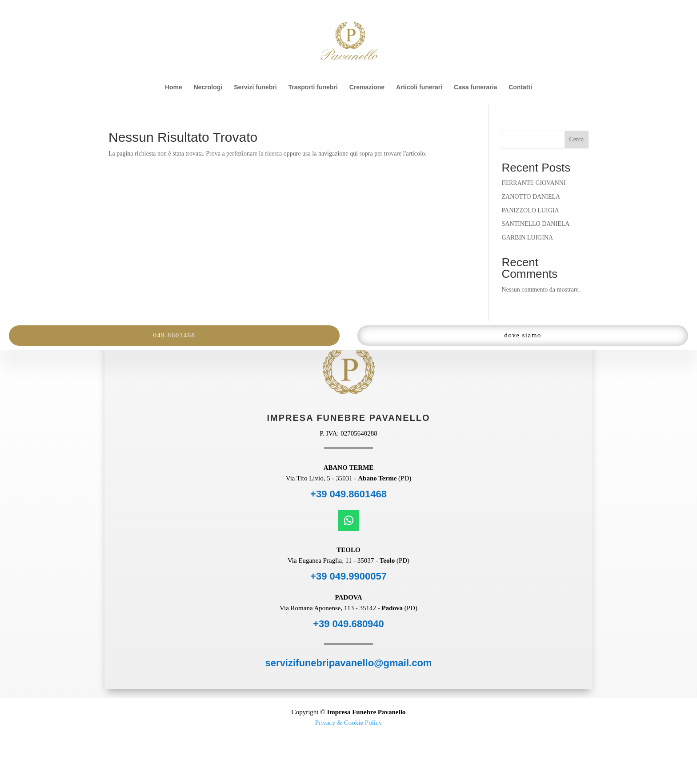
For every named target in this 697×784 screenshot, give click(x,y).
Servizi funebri (255, 87)
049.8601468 (174, 335)
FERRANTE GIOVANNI (534, 183)
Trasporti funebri (313, 87)
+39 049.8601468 (348, 494)
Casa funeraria (475, 87)
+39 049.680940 (348, 624)
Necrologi (208, 87)
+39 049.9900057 (348, 576)
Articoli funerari (419, 87)
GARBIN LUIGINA (528, 238)
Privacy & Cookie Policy (348, 723)
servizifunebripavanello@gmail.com (349, 663)
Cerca (577, 139)
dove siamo (523, 335)
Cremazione (367, 87)
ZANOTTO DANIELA (531, 197)
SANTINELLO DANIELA (536, 224)
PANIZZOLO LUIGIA (531, 210)
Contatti (520, 87)
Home (174, 87)
